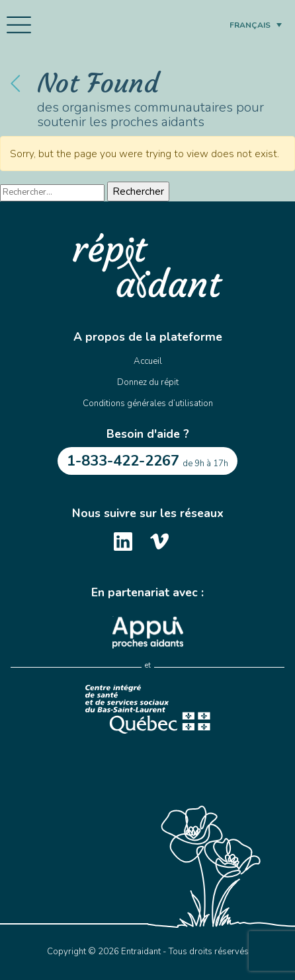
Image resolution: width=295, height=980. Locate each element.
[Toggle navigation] (19, 25)
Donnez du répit (148, 382)
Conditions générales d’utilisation (148, 403)
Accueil (148, 361)
